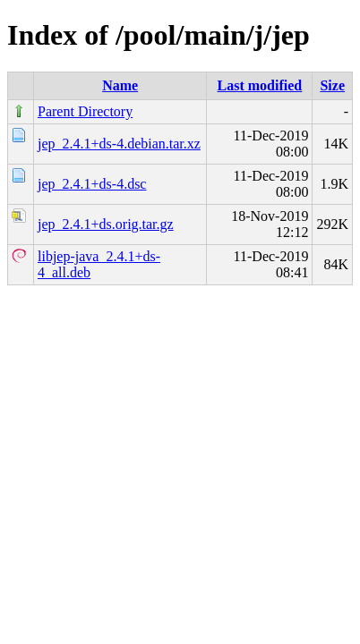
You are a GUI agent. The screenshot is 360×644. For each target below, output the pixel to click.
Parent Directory (85, 111)
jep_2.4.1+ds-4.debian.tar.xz (119, 144)
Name (120, 85)
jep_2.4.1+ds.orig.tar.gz (106, 224)
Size (332, 85)
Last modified (260, 85)
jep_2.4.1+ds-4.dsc (92, 184)
